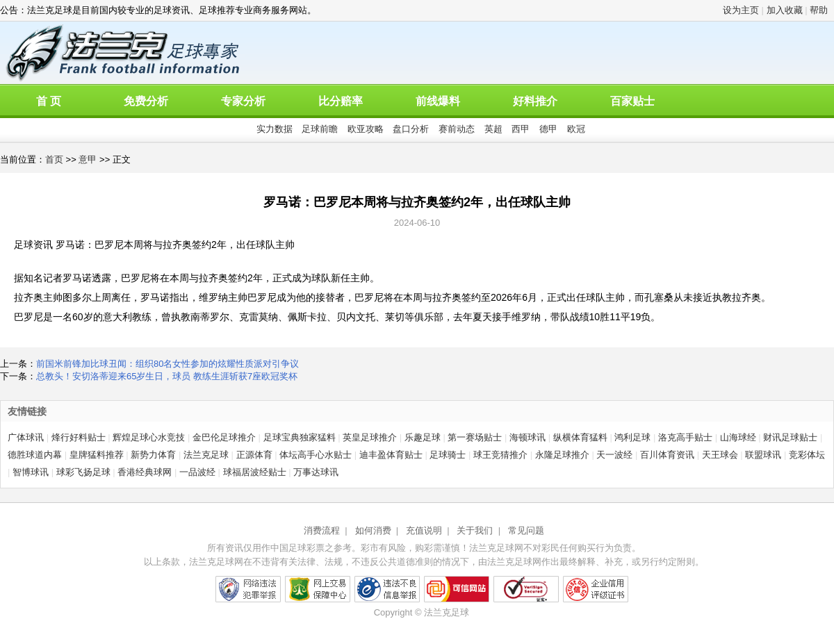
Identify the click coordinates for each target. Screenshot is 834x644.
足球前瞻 (320, 129)
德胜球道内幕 (35, 455)
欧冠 (576, 129)
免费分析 (146, 101)
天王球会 (720, 455)
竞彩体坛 (807, 455)
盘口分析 (411, 129)
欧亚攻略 (366, 129)
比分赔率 (341, 101)
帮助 (819, 10)
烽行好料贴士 (79, 437)
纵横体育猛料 (580, 437)
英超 (493, 129)
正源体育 (254, 455)
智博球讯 (31, 472)
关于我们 (475, 530)
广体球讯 (26, 437)
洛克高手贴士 (685, 437)
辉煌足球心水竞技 (149, 437)
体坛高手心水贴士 (316, 455)
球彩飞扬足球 (83, 472)
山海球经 (738, 437)
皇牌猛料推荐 (97, 455)
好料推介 (535, 101)
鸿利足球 (632, 437)
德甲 (548, 129)
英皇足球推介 (370, 437)
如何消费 (373, 530)
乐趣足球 (423, 437)
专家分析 (243, 101)
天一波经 (614, 455)
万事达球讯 (316, 472)
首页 (54, 159)
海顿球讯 (528, 437)
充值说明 (424, 530)
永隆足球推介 (562, 455)
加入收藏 (785, 10)
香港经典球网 (145, 472)
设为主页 (741, 10)
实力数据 (275, 129)
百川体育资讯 (667, 455)
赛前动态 (457, 129)
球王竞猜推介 (500, 455)
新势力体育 (153, 455)
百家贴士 (632, 101)
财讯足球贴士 (790, 437)
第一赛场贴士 (475, 437)
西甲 (521, 129)
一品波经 (197, 472)
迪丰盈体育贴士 (391, 455)
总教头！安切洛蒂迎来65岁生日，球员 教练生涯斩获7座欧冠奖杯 (167, 376)
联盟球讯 (763, 455)
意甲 (88, 159)
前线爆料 (438, 101)
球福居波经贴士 (255, 472)
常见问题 (526, 530)
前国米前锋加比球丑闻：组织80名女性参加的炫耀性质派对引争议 (167, 364)
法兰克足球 (206, 455)
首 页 (49, 101)
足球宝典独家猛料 (300, 437)
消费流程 (322, 530)
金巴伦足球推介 (224, 437)
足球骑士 (448, 455)
